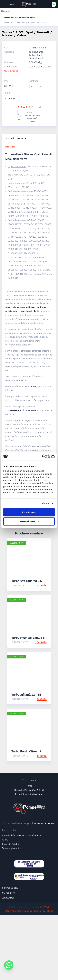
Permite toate (29, 512)
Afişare (45, 503)
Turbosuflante (36, 52)
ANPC (5, 840)
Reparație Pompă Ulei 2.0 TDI (29, 790)
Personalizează (29, 521)
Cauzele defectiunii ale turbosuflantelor (22, 835)
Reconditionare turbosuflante (29, 794)
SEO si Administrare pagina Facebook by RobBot (29, 911)
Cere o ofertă (32, 115)
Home (29, 786)
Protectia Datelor (11, 844)
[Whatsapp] (9, 967)
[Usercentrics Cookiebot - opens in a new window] (42, 456)
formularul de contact (44, 823)
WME (47, 907)
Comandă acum (32, 120)
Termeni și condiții (11, 848)
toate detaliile (11, 71)
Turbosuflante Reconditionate (19, 17)
